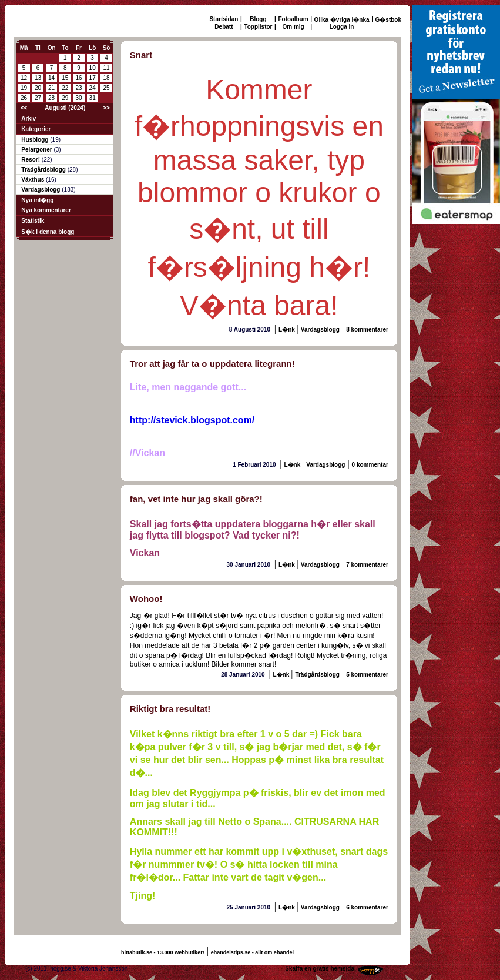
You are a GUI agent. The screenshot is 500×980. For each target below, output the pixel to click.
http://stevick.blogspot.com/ (192, 420)
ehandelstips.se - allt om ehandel (252, 952)
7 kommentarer (367, 565)
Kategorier (36, 129)
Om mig (293, 27)
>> (106, 108)
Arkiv (28, 118)
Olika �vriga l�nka (342, 20)
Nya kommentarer (46, 210)
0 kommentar (370, 465)
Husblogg (36, 140)
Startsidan (224, 19)
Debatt (224, 27)
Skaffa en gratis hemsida (320, 969)
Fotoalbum (293, 19)
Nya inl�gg (37, 200)
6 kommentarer (367, 907)
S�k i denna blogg (48, 232)
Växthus (33, 180)
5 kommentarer (367, 675)
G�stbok (388, 20)
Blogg (258, 19)
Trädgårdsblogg (44, 170)
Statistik (33, 221)
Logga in (342, 27)
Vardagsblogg (41, 190)
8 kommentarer (367, 330)
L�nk (288, 330)
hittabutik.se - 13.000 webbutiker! (163, 952)
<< (24, 108)
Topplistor (258, 27)
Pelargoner (37, 150)
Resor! (31, 160)
